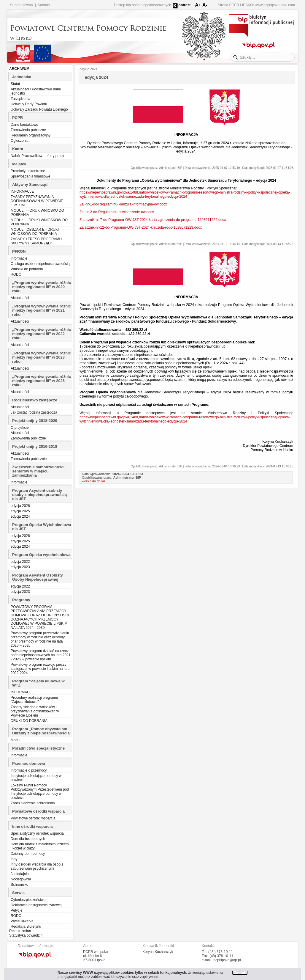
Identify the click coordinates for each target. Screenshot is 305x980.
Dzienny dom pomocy (28, 854)
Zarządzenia (20, 99)
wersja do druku (93, 481)
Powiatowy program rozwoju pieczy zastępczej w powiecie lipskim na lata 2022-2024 (40, 669)
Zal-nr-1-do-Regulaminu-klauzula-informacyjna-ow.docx (123, 204)
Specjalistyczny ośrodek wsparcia (37, 833)
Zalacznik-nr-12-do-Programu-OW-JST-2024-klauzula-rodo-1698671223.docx (141, 227)
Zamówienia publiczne (28, 130)
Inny (14, 859)
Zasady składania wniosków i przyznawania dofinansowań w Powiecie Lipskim (35, 711)
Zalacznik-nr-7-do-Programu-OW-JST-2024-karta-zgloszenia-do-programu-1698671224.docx (153, 220)
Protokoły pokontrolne (28, 171)
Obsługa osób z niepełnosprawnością (40, 264)
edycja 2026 (20, 506)
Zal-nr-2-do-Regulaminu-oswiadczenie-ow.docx (117, 212)
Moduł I (16, 740)
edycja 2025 (20, 511)
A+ (198, 5)
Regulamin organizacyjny (31, 135)
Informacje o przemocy (29, 770)
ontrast (185, 5)
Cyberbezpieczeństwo (28, 900)
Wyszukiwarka (22, 921)
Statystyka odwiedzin (26, 935)
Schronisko (19, 885)
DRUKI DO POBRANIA (29, 721)
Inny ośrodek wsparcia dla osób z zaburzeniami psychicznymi (37, 866)
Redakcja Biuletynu (26, 926)
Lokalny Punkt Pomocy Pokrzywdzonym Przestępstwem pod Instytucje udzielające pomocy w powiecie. (40, 791)
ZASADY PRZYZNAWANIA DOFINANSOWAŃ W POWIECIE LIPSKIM (37, 201)
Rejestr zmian (20, 931)
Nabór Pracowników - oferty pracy (37, 156)
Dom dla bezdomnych (28, 839)
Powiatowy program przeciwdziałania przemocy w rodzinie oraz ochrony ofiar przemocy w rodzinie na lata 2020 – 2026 (40, 639)
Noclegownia (21, 879)
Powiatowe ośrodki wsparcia (33, 818)
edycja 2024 (20, 516)
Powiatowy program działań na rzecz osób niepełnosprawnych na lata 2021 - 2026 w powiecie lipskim (40, 655)
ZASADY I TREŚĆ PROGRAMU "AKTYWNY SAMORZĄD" (36, 241)
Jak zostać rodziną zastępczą (34, 412)
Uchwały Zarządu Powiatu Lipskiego (39, 109)
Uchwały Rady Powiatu (29, 104)
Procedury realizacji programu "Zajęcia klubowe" (34, 700)
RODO (16, 274)
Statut (15, 84)
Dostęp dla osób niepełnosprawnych (143, 5)
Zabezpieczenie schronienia (33, 803)
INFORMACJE (22, 191)
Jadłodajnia (20, 874)
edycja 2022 (20, 562)
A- (205, 5)
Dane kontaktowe (24, 125)
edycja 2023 (20, 567)
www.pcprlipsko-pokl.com (275, 5)
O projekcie (20, 428)
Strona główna (22, 5)
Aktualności (20, 298)
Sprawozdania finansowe (30, 176)
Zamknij (240, 973)
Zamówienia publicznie (29, 459)
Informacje (19, 258)
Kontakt (44, 5)
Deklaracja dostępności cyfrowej (36, 905)
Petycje (16, 910)
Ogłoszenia (20, 141)
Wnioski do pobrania (27, 269)
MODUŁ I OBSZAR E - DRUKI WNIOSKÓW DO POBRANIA (35, 232)
